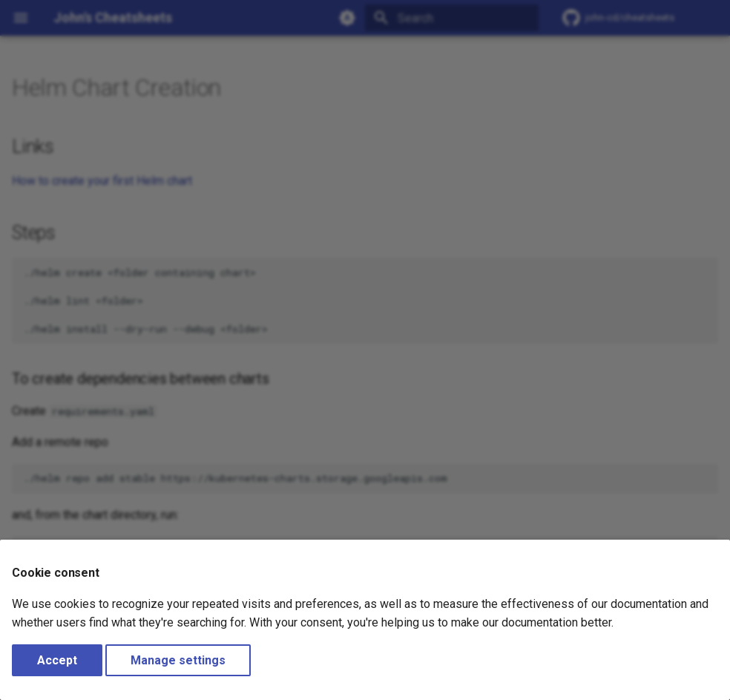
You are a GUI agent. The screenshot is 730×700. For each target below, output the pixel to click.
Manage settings (178, 660)
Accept (57, 660)
